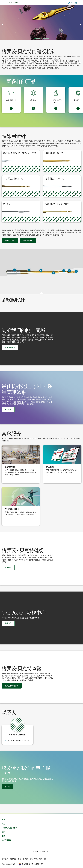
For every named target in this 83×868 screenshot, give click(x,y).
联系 (36, 859)
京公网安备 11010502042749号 (31, 864)
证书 (31, 859)
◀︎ (3, 25)
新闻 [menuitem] (3, 836)
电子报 (7, 787)
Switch (11, 108)
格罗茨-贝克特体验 (12, 686)
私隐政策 (13, 859)
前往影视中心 (28, 240)
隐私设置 (42, 859)
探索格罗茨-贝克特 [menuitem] (9, 828)
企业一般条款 (23, 859)
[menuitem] (69, 3)
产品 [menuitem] (3, 824)
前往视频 (8, 568)
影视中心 (8, 623)
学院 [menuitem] (3, 832)
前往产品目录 (10, 240)
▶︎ (81, 25)
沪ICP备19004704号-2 (9, 864)
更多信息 (8, 410)
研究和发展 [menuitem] (6, 840)
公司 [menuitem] (3, 820)
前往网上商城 (10, 348)
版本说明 (5, 859)
